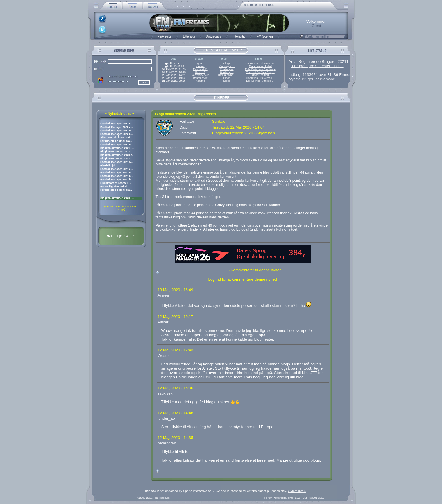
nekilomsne (325, 79)
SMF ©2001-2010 (314, 498)
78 (134, 236)
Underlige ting (260, 75)
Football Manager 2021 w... (117, 162)
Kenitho (200, 81)
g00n (200, 63)
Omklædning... (227, 75)
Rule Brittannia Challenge (260, 69)
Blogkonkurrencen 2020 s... (117, 155)
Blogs (227, 63)
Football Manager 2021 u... (117, 172)
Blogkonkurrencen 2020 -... (117, 198)
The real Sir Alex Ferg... (260, 72)
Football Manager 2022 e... (117, 127)
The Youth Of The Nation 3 (260, 63)
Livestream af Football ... (116, 183)
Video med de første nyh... (117, 138)
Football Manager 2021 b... (117, 176)
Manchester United (260, 66)
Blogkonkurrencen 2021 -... (117, 148)
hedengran (167, 443)
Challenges (227, 69)
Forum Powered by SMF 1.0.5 (282, 498)
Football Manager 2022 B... (117, 131)
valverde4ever (200, 75)
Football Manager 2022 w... (117, 124)
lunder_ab (166, 418)
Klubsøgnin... (227, 66)
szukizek (165, 393)
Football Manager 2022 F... (117, 134)
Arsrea (163, 295)
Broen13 (200, 72)
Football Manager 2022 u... (117, 145)
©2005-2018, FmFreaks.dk (153, 498)
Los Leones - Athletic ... (260, 81)
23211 (343, 62)
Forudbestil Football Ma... (116, 141)
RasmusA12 (200, 69)
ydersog (200, 66)
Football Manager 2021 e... (117, 169)
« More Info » (297, 491)
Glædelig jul (108, 165)
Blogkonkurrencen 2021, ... (117, 158)
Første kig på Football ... (115, 186)
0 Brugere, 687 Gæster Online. (317, 66)
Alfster (163, 322)
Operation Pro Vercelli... (261, 78)
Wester (164, 356)
